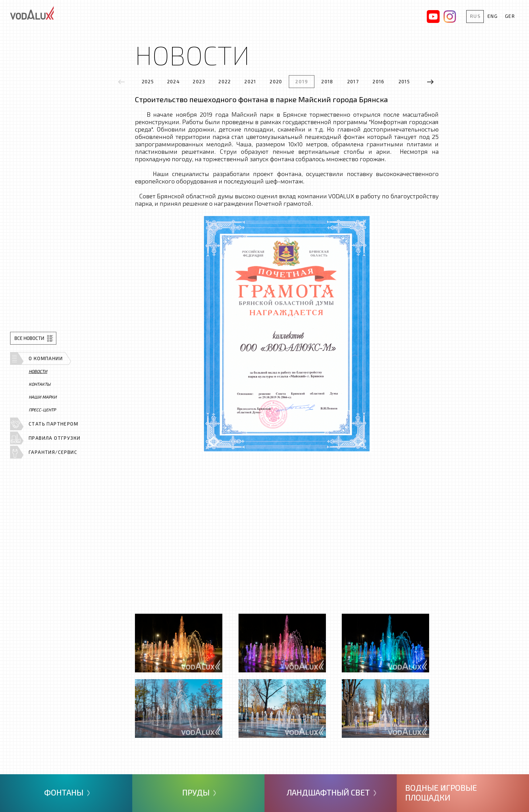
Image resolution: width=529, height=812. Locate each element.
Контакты (40, 384)
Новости (38, 371)
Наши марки (43, 397)
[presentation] (121, 82)
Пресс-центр (42, 410)
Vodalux (32, 13)
